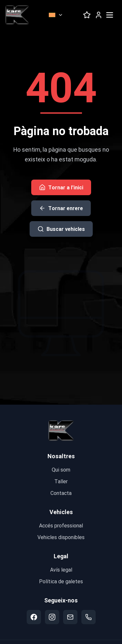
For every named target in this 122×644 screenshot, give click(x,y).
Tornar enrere (61, 208)
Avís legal (61, 569)
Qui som (61, 469)
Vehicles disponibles (61, 537)
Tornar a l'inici (61, 187)
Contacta (61, 493)
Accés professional (61, 525)
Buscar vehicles (61, 229)
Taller (61, 481)
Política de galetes (61, 581)
